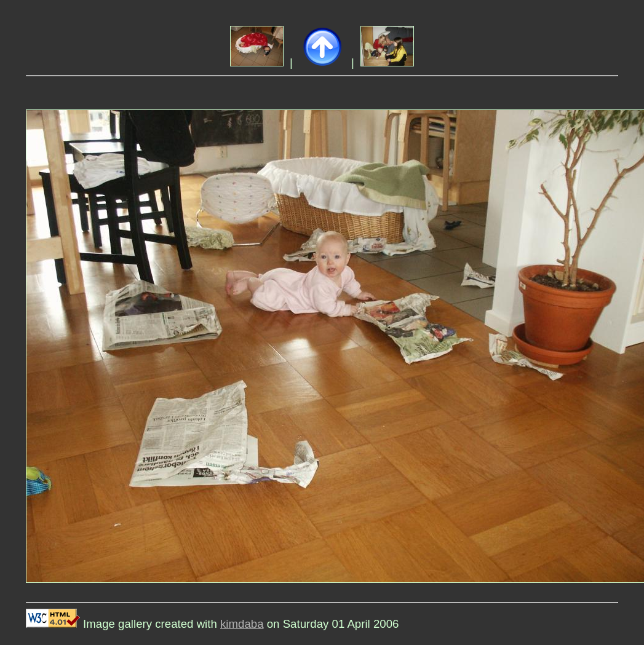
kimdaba (242, 624)
